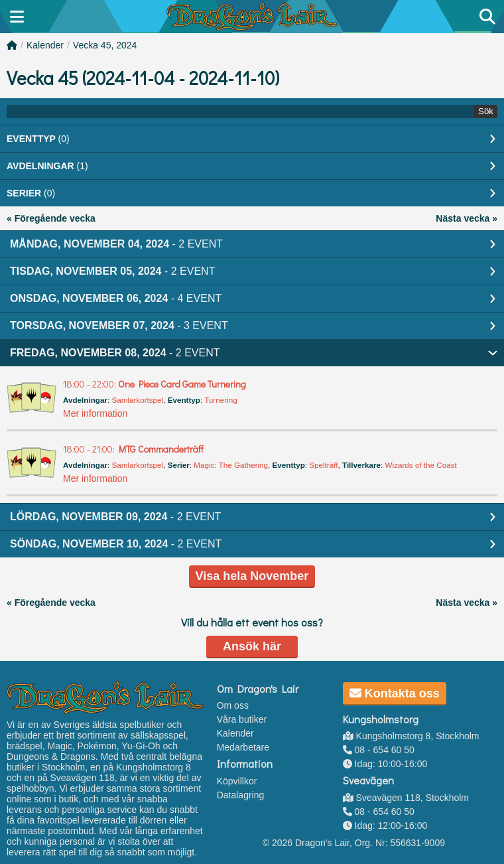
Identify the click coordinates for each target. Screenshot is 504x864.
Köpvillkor (237, 781)
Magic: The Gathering (231, 465)
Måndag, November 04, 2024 (116, 244)
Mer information (95, 413)
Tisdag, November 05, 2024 (112, 271)
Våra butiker (242, 719)
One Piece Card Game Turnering (155, 384)
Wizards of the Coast (421, 465)
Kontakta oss (395, 693)
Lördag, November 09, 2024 (115, 517)
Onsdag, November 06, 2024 (116, 298)
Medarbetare (243, 747)
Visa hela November (252, 576)
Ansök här (252, 646)
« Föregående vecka (51, 218)
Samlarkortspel (137, 400)
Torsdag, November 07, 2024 (119, 325)
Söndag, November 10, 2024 (116, 544)
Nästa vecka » (467, 218)
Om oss (233, 705)
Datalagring (241, 795)
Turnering (220, 400)
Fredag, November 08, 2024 (115, 353)
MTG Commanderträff (133, 449)
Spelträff (323, 465)
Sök (486, 111)
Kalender (45, 45)
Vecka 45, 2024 (105, 45)
